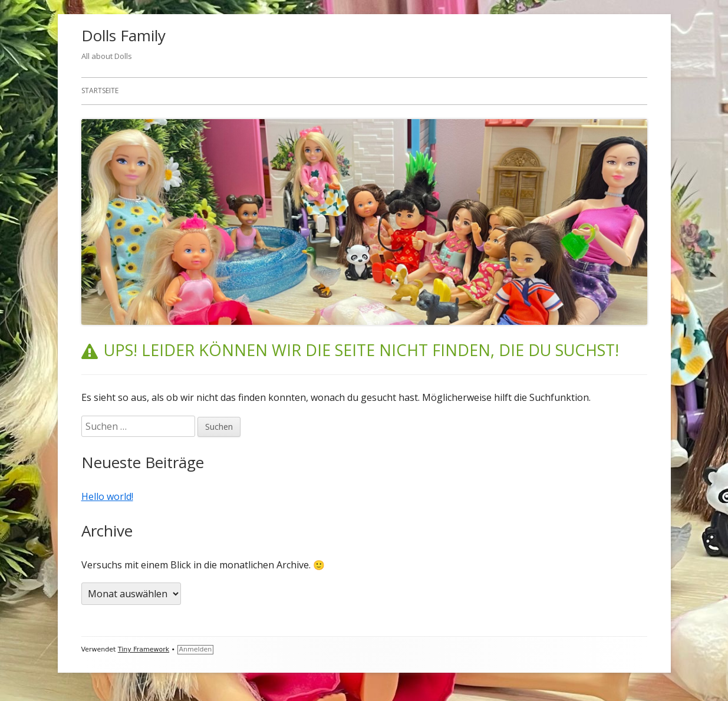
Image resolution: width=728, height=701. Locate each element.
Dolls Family (123, 35)
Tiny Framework (144, 649)
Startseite (100, 90)
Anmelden (196, 649)
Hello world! (107, 496)
